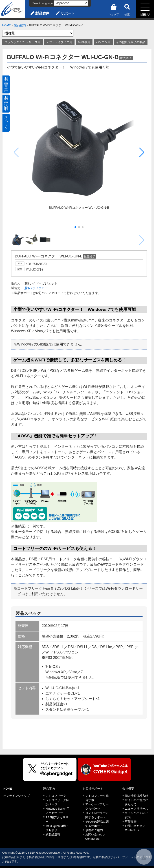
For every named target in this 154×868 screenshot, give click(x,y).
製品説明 (6, 103)
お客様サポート (93, 789)
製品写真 (6, 84)
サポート (68, 13)
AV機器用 (84, 42)
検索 (127, 9)
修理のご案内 (94, 830)
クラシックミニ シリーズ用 (22, 42)
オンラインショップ (16, 796)
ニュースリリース (136, 809)
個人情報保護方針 (136, 796)
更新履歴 (131, 822)
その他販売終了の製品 (131, 42)
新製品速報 (53, 834)
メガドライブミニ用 (59, 42)
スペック (6, 123)
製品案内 (42, 13)
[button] (142, 153)
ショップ (114, 9)
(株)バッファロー (36, 288)
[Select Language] (71, 3)
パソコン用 (103, 42)
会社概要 (128, 789)
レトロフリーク (56, 796)
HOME (7, 25)
